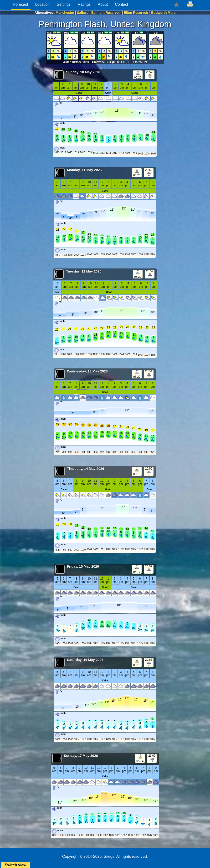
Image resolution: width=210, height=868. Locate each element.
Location (43, 4)
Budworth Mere (163, 13)
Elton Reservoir (136, 13)
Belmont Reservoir (106, 13)
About (103, 4)
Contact (121, 4)
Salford (83, 13)
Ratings (84, 4)
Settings (64, 4)
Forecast (21, 4)
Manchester (65, 13)
